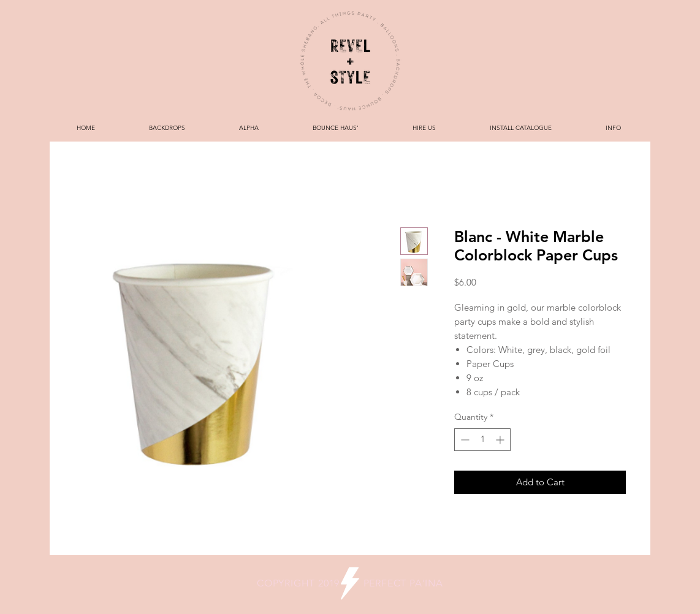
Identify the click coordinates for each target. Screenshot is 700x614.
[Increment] (501, 440)
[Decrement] (464, 440)
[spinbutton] (482, 440)
